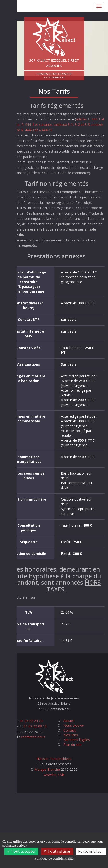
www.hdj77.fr (54, 775)
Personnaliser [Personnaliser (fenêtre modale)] (91, 851)
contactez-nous (33, 737)
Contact (70, 730)
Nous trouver (74, 725)
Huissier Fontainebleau (54, 759)
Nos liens (71, 735)
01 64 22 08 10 (35, 726)
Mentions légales (77, 740)
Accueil (69, 721)
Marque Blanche (47, 769)
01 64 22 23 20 (31, 721)
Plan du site (72, 745)
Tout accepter (21, 851)
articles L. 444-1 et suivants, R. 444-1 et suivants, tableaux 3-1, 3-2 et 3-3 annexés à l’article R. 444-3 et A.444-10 (56, 125)
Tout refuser (57, 851)
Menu (10, 6)
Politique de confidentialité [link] (54, 858)
